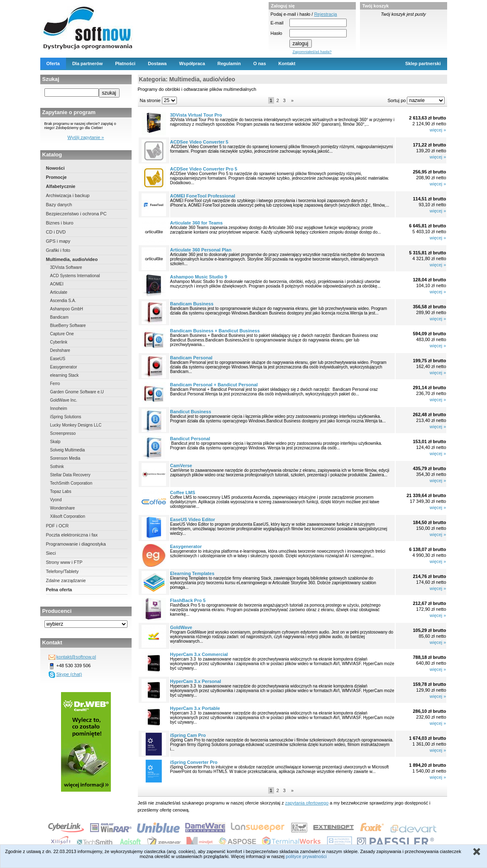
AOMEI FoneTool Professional (203, 196)
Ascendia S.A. (63, 301)
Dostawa (157, 63)
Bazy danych (59, 205)
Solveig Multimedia (68, 450)
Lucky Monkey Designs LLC (76, 425)
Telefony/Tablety (62, 571)
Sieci (51, 553)
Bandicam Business (192, 304)
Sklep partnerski (423, 63)
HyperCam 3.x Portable (195, 708)
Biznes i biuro (60, 223)
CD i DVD (56, 232)
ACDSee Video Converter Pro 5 (204, 169)
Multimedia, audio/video (72, 259)
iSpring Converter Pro (194, 762)
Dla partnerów (87, 63)
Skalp (55, 442)
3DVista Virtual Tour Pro (196, 115)
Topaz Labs (61, 491)
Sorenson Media (65, 458)
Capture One (62, 334)
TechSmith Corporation (71, 483)
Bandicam (59, 317)
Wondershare (63, 508)
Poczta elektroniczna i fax (72, 535)
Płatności (125, 63)
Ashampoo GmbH (67, 309)
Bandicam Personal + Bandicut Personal (214, 385)
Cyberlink (59, 342)
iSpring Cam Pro (188, 735)
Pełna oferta (59, 590)
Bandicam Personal (191, 358)
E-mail (277, 23)
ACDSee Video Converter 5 (199, 142)
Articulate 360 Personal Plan (201, 250)
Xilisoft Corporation (68, 516)
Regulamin (229, 63)
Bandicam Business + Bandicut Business (215, 331)
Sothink (57, 467)
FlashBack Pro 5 (188, 600)
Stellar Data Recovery (70, 475)
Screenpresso (63, 433)
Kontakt (287, 63)
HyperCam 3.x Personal (196, 681)
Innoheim (59, 408)
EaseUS (58, 359)
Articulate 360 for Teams (197, 223)
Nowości (55, 168)
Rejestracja (326, 14)
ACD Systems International (75, 276)
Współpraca (192, 63)
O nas (260, 63)
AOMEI (57, 284)
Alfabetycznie (61, 186)
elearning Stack (65, 375)
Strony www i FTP (64, 562)
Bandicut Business (191, 412)
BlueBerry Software (68, 325)
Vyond (56, 500)
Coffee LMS (183, 493)
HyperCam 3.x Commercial (199, 654)
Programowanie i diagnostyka (76, 544)
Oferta (53, 63)
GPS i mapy (58, 241)
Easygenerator (64, 367)
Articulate (59, 292)
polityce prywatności (306, 856)
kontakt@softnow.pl (76, 657)
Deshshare (60, 350)
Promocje (56, 177)
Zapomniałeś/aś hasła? (312, 52)
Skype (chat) (69, 674)
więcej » (438, 130)
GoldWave (181, 627)
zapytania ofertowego (307, 803)
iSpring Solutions (66, 417)
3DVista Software (66, 267)
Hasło (277, 33)
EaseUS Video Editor (193, 519)
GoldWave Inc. (64, 400)
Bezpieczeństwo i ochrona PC (76, 214)
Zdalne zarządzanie (66, 580)
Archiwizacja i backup (68, 195)
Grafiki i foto (58, 250)
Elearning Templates (192, 573)
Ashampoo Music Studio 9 (199, 277)
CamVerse (181, 466)
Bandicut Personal (190, 439)
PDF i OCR (58, 526)
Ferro (55, 384)
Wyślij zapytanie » (86, 137)
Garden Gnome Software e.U (77, 392)
